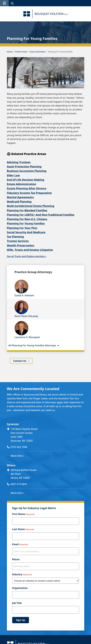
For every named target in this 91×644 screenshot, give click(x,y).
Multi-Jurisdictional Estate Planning (31, 206)
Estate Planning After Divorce (27, 188)
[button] (4, 3)
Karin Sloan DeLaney (26, 316)
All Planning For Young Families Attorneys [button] (34, 345)
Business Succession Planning (27, 171)
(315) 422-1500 (19, 447)
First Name (23, 514)
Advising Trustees (19, 162)
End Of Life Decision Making (26, 180)
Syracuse (13, 424)
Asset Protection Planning (24, 167)
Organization (20, 588)
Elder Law (13, 175)
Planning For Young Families (26, 223)
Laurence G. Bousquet (27, 337)
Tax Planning (15, 237)
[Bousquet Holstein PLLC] (46, 14)
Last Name (23, 529)
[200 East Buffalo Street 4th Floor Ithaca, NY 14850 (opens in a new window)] (47, 474)
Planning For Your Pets (22, 228)
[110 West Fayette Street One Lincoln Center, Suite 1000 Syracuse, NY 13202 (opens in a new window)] (47, 435)
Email (20, 544)
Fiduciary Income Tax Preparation (29, 193)
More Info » (17, 456)
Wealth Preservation (21, 245)
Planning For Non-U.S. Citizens (27, 219)
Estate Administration (22, 184)
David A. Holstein (24, 295)
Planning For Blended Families (27, 210)
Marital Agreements (20, 197)
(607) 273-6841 (19, 484)
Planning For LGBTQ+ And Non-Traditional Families (41, 215)
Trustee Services (18, 241)
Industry (22, 575)
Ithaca (11, 465)
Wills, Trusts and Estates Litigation (30, 250)
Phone (16, 559)
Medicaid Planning (19, 202)
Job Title (17, 603)
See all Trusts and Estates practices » (27, 256)
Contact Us (20, 361)
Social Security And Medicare (26, 232)
